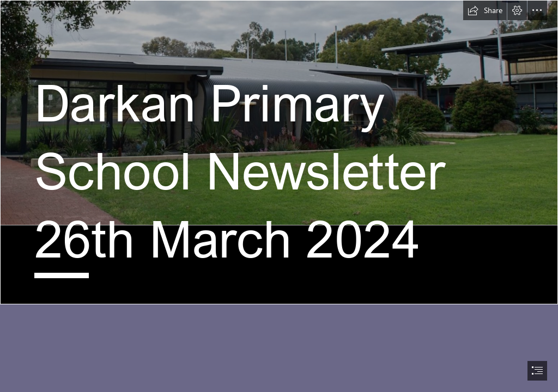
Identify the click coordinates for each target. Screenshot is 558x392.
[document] (279, 196)
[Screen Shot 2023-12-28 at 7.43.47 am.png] (279, 152)
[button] (485, 10)
